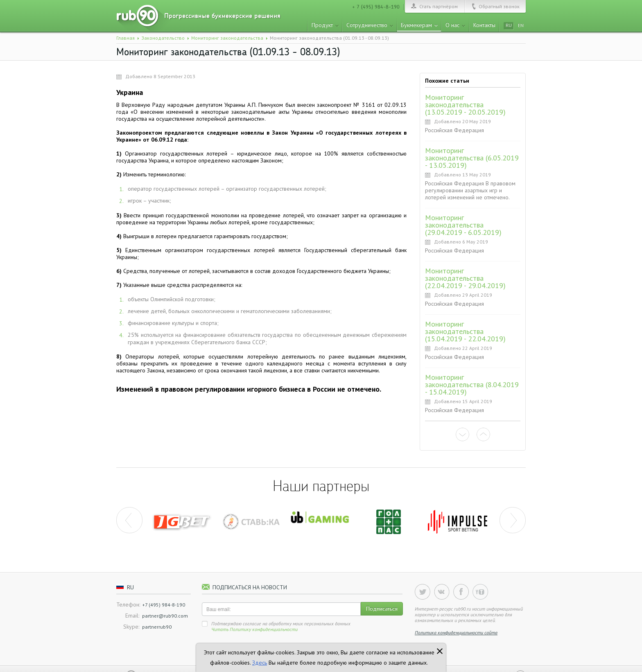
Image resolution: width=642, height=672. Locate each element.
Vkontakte (442, 592)
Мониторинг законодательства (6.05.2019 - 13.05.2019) (472, 158)
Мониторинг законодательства (227, 38)
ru (509, 25)
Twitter (423, 592)
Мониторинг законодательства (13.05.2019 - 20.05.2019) (465, 105)
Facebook (461, 592)
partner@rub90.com (165, 616)
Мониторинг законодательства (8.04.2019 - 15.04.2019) (472, 384)
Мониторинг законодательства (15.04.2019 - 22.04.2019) (465, 331)
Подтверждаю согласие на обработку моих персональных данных (281, 626)
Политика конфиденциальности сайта (456, 633)
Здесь (260, 663)
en (521, 25)
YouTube (480, 592)
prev (129, 520)
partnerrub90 (157, 627)
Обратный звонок (499, 6)
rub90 (144, 18)
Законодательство (163, 38)
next (513, 520)
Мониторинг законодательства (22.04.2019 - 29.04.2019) (465, 278)
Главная (125, 38)
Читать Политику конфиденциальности (254, 629)
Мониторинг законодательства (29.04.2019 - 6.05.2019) (463, 225)
